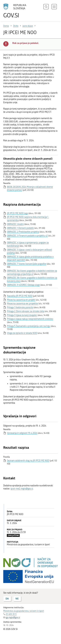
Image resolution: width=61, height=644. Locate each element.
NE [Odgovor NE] (17, 599)
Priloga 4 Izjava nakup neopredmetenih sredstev (30, 319)
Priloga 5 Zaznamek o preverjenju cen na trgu (29, 326)
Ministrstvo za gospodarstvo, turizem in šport (24, 611)
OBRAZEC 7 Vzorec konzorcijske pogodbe (27, 264)
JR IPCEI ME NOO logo (17, 213)
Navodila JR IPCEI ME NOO (20, 296)
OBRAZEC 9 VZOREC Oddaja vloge (23, 285)
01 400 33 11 (11, 614)
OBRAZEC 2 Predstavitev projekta (23, 232)
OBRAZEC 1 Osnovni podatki (20, 228)
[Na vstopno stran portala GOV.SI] (16, 11)
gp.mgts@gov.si (13, 617)
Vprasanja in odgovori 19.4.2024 (22, 433)
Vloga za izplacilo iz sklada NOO (22, 333)
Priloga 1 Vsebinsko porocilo (20, 307)
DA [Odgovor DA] (7, 599)
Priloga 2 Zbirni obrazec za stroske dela (26, 311)
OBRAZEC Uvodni (15, 224)
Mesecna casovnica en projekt (21, 300)
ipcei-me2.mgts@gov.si (22, 489)
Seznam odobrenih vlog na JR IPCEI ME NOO (28, 461)
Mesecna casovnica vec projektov (23, 304)
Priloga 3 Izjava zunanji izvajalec (22, 315)
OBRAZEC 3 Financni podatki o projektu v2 (27, 236)
